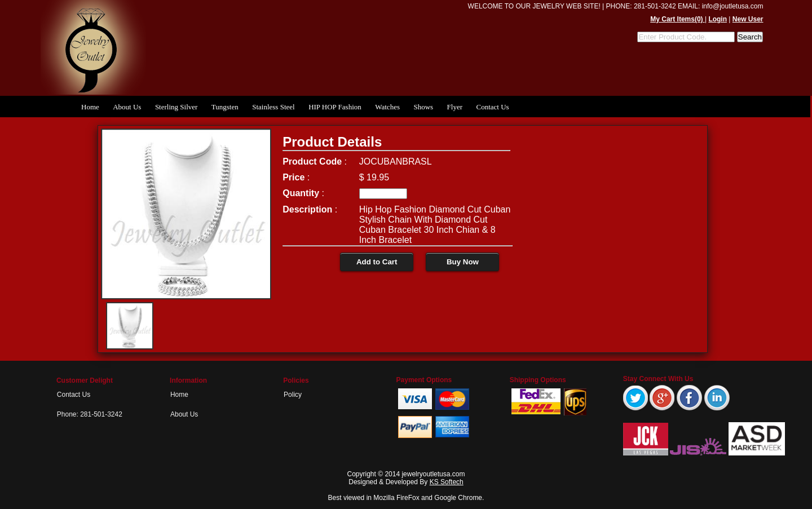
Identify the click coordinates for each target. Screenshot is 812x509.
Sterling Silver (176, 107)
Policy (293, 395)
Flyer (455, 107)
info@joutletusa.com (733, 6)
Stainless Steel (273, 107)
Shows (423, 107)
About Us (127, 107)
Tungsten (225, 107)
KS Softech (447, 482)
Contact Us (492, 107)
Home (90, 107)
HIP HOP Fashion (335, 107)
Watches (387, 107)
